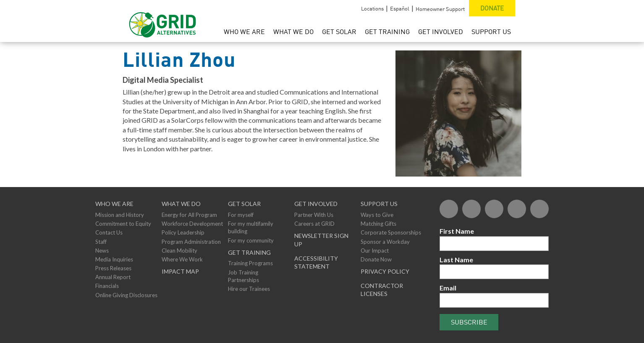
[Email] (494, 300)
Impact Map (180, 271)
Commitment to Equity (123, 224)
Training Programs (250, 263)
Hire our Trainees (249, 289)
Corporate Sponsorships (391, 232)
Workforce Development (192, 224)
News (102, 251)
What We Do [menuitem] (293, 32)
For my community (251, 240)
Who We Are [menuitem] (244, 32)
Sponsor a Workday (385, 242)
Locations (372, 8)
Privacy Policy (385, 271)
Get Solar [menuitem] (339, 32)
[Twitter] (471, 209)
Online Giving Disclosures (126, 295)
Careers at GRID (314, 224)
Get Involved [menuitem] (441, 32)
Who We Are (114, 204)
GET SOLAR (244, 204)
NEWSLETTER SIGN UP (321, 240)
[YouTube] (517, 209)
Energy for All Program (189, 215)
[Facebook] (449, 209)
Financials (107, 286)
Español (400, 8)
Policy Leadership (183, 232)
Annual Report (113, 277)
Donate (492, 8)
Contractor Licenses (382, 290)
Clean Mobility (179, 251)
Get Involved (316, 204)
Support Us (379, 204)
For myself (241, 215)
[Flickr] (494, 209)
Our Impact (375, 251)
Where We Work (182, 259)
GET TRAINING (249, 252)
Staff (101, 242)
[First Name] (494, 244)
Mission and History (120, 215)
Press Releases (113, 268)
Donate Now (376, 259)
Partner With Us (314, 215)
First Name (457, 231)
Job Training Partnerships (243, 276)
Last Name (456, 260)
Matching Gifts (378, 224)
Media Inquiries (114, 259)
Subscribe (469, 322)
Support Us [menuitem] (491, 32)
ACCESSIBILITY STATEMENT (316, 263)
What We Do (181, 204)
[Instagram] (539, 209)
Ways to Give (377, 215)
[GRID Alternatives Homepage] (163, 21)
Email (448, 288)
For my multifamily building (251, 227)
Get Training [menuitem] (387, 32)
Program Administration (191, 242)
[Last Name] (494, 272)
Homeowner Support (440, 9)
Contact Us (109, 232)
